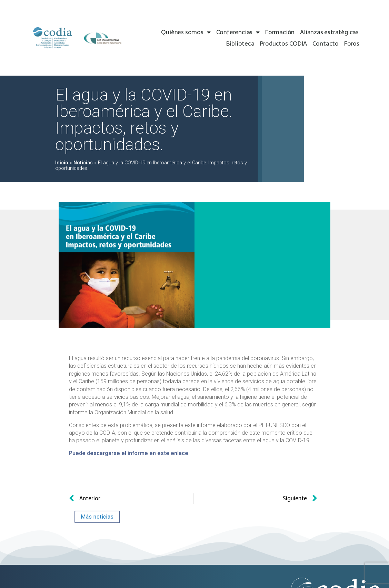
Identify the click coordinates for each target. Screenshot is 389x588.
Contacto (326, 44)
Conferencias (238, 32)
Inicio (62, 163)
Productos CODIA (283, 44)
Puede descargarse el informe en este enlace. (129, 453)
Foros (352, 44)
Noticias (83, 163)
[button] (97, 517)
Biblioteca (240, 44)
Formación (280, 32)
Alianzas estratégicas (329, 32)
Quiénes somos (186, 32)
